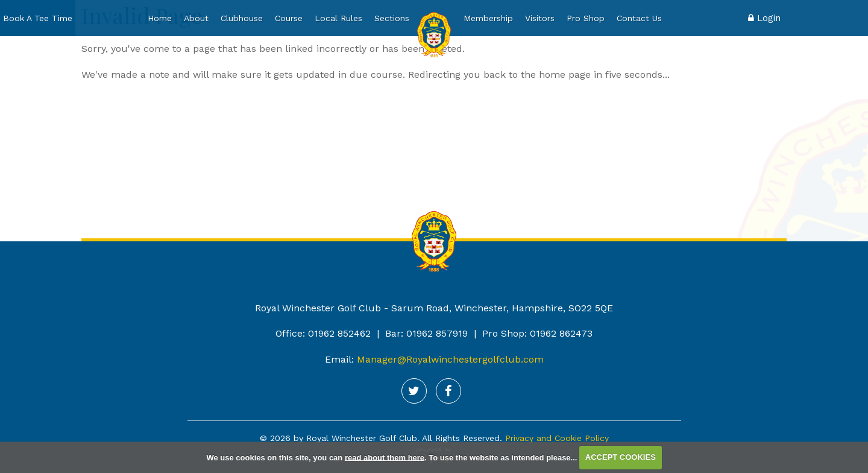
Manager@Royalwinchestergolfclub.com (450, 359)
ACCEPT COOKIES (621, 457)
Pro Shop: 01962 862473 (537, 333)
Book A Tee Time (38, 18)
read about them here (385, 457)
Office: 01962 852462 (323, 333)
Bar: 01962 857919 (426, 333)
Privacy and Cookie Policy (557, 438)
